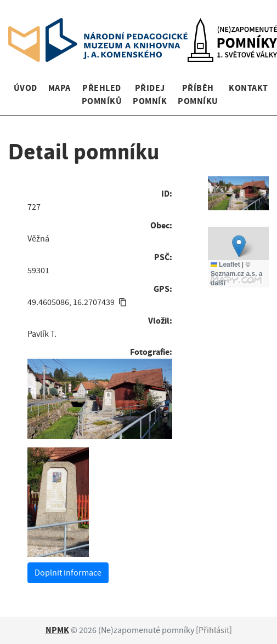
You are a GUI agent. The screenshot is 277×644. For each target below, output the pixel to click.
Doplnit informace (68, 573)
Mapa (60, 88)
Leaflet (225, 264)
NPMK (57, 630)
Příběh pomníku (198, 94)
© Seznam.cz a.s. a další (237, 274)
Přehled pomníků (102, 94)
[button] (239, 246)
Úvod (26, 88)
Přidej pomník (150, 94)
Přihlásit (214, 630)
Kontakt (248, 88)
